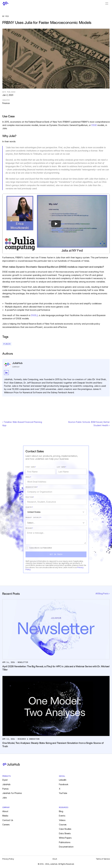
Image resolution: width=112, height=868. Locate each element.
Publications (65, 842)
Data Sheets (65, 833)
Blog (61, 811)
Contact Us (8, 820)
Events (62, 816)
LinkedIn (63, 780)
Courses (63, 825)
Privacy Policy (8, 859)
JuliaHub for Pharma (12, 793)
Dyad (5, 780)
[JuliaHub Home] (56, 764)
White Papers (65, 838)
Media (5, 816)
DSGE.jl (34, 315)
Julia (5, 798)
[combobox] (56, 512)
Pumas (5, 789)
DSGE (94, 125)
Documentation (66, 847)
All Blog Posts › (103, 593)
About (5, 811)
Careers (6, 825)
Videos (62, 820)
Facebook (64, 784)
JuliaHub (6, 784)
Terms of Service (103, 859)
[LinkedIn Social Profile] (6, 373)
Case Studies (65, 829)
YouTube (63, 793)
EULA (55, 859)
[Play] (56, 224)
